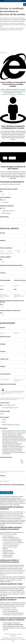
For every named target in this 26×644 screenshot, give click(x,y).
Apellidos (3, 240)
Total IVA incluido (5, 411)
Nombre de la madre (20, 280)
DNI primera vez (7, 213)
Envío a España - (9, 405)
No (3, 194)
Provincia (3, 273)
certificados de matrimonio (12, 94)
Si (3, 191)
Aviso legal (13, 636)
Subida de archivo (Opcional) (8, 384)
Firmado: (3, 476)
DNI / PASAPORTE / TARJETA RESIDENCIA (12, 485)
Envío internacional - (10, 408)
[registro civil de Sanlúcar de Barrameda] (10, 41)
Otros (4, 208)
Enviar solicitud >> (7, 493)
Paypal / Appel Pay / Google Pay (11, 425)
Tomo (2, 289)
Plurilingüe (5, 202)
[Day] (4, 251)
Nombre (3, 233)
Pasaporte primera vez (8, 211)
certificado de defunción (11, 542)
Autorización (4, 428)
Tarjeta (4, 420)
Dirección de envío (6, 337)
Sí (3, 307)
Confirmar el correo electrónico (18, 380)
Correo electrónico (5, 380)
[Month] (12, 251)
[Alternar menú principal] (25, 5)
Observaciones (4, 217)
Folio (15, 289)
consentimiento (17, 432)
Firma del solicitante (6, 457)
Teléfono (3, 367)
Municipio (3, 344)
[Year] (21, 251)
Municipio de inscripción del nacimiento (12, 265)
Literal (4, 200)
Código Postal (5, 359)
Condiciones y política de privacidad (13, 634)
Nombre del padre (5, 280)
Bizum (4, 422)
